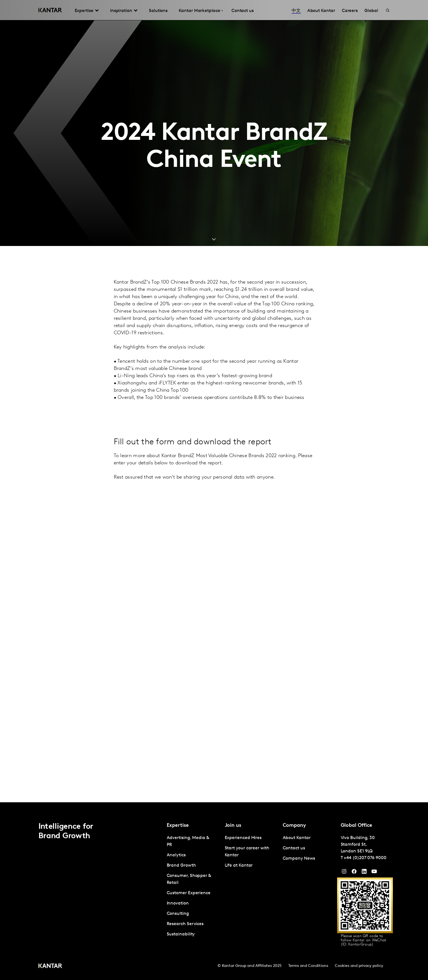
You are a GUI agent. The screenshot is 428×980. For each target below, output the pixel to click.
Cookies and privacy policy (359, 966)
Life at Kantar (239, 866)
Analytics (176, 855)
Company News (299, 859)
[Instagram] (344, 873)
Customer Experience (189, 893)
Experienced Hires (243, 838)
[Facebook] (354, 873)
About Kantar (297, 838)
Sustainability (181, 934)
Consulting (178, 914)
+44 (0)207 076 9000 (365, 858)
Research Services (185, 924)
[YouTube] (364, 873)
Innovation (178, 903)
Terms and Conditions (308, 966)
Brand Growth (181, 866)
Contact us (294, 848)
